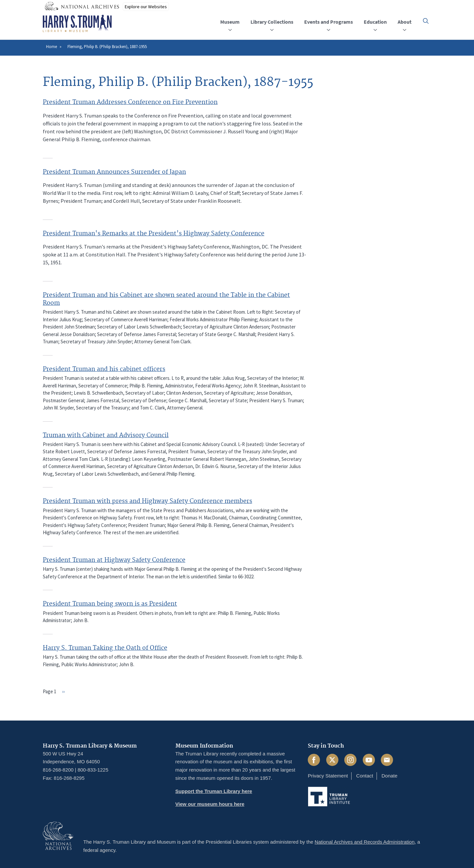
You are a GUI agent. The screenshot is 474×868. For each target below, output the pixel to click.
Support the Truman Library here (214, 791)
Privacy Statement (328, 776)
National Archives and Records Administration (365, 842)
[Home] (77, 24)
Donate (389, 776)
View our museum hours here (210, 804)
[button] (426, 21)
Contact (365, 776)
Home (52, 47)
